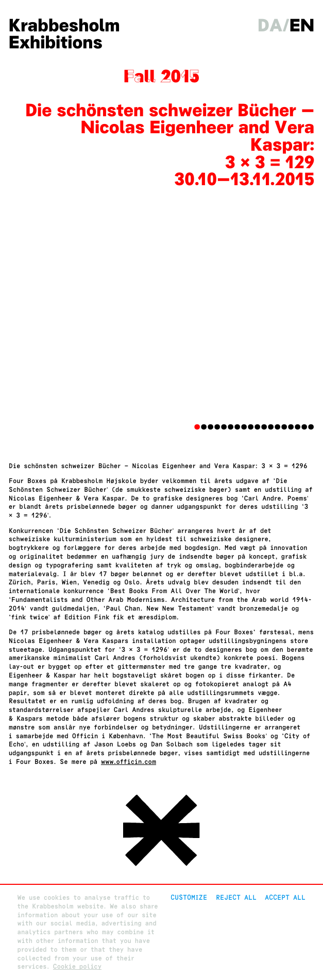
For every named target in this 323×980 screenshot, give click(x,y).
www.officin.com (129, 762)
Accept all (285, 897)
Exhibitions (56, 43)
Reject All (236, 897)
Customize (189, 897)
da (270, 26)
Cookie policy (77, 966)
